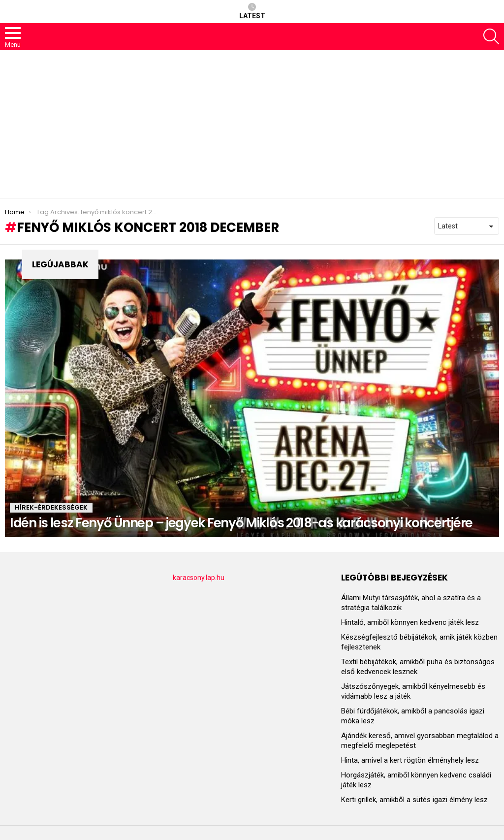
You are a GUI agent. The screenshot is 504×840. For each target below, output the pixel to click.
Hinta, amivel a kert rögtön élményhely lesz (410, 760)
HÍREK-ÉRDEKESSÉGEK (51, 507)
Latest (252, 11)
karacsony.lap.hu (199, 578)
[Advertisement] (252, 124)
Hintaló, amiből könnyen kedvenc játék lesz (410, 622)
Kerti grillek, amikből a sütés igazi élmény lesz (414, 800)
